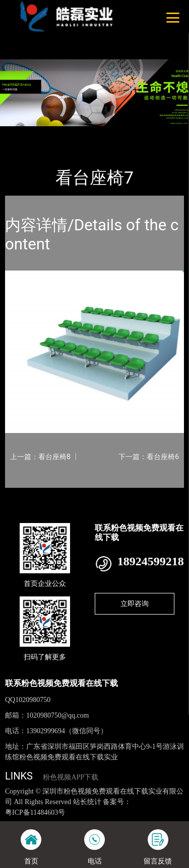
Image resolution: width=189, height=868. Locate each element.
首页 (21, 133)
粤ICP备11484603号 (35, 812)
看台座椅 (105, 133)
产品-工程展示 (60, 133)
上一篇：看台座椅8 (40, 457)
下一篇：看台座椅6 (149, 457)
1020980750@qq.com (58, 715)
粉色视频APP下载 (71, 777)
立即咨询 (135, 603)
